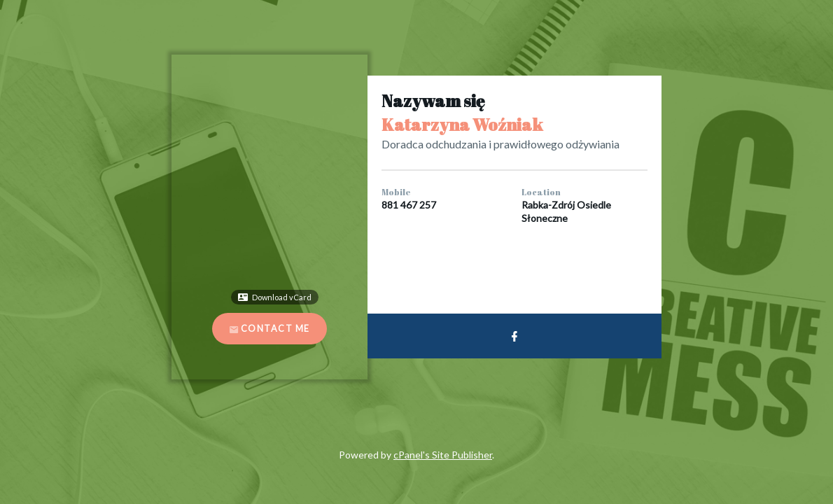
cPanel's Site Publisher (443, 455)
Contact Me (269, 329)
